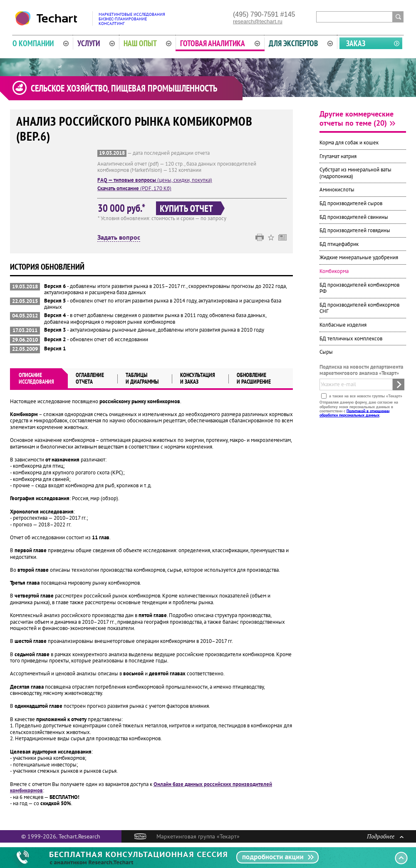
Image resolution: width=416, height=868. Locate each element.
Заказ (356, 43)
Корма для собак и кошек (349, 143)
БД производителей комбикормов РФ (359, 288)
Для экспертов (301, 43)
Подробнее (385, 836)
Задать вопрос (119, 238)
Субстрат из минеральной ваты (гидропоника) (355, 173)
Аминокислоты (337, 190)
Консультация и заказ (198, 378)
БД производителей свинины (354, 217)
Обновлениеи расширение (254, 378)
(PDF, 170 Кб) (134, 188)
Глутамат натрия (338, 156)
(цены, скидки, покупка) (155, 180)
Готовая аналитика (220, 43)
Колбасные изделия (343, 325)
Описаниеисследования (36, 378)
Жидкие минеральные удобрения (359, 257)
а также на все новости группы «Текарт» (365, 396)
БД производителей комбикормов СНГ (359, 308)
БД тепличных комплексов (351, 339)
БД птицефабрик (339, 244)
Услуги (96, 43)
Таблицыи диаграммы (142, 378)
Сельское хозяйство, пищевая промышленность (124, 88)
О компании (41, 43)
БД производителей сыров (351, 203)
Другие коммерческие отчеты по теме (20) (357, 118)
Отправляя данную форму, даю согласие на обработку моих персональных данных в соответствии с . (359, 409)
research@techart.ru (258, 21)
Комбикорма (334, 271)
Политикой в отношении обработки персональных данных (354, 413)
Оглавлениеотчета (90, 378)
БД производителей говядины (355, 230)
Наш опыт (148, 43)
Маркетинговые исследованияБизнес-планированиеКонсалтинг (132, 19)
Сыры (326, 352)
